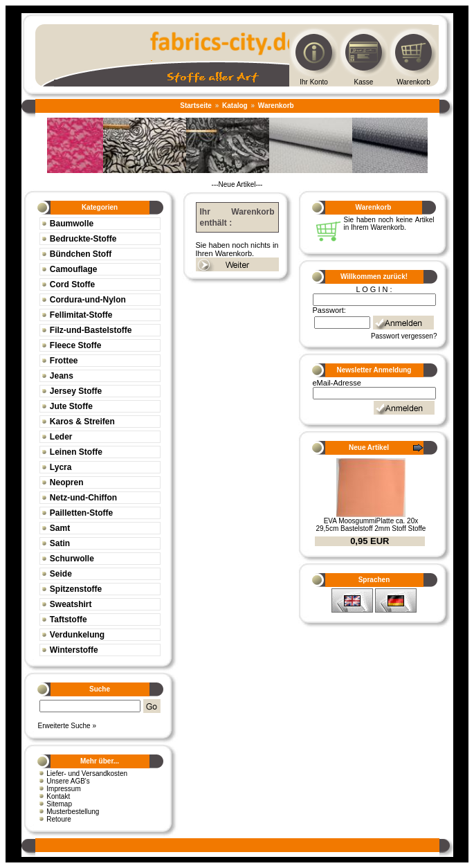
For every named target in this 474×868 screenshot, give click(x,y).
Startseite (196, 106)
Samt (60, 528)
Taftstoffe (69, 620)
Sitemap (59, 804)
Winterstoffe (74, 650)
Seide (61, 574)
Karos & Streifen (82, 422)
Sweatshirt (71, 604)
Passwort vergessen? (404, 336)
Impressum (63, 789)
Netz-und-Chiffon (83, 498)
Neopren (67, 482)
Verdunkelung (77, 635)
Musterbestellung (73, 812)
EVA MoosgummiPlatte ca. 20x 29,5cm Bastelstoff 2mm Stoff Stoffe (371, 525)
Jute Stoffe (71, 406)
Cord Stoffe (72, 284)
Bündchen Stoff (81, 254)
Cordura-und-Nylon (88, 300)
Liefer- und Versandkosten (87, 774)
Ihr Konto (314, 82)
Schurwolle (72, 559)
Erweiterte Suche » (67, 726)
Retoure (59, 819)
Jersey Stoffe (76, 391)
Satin (60, 543)
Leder (61, 437)
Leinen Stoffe (76, 452)
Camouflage (74, 269)
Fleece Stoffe (76, 345)
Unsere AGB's (68, 781)
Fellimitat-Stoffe (81, 315)
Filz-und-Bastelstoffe (91, 330)
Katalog (235, 106)
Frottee (64, 361)
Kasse (364, 82)
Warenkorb (413, 82)
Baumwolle (72, 224)
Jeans (62, 376)
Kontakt (58, 796)
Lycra (61, 467)
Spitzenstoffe (76, 589)
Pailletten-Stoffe (81, 513)
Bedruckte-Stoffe (83, 239)
